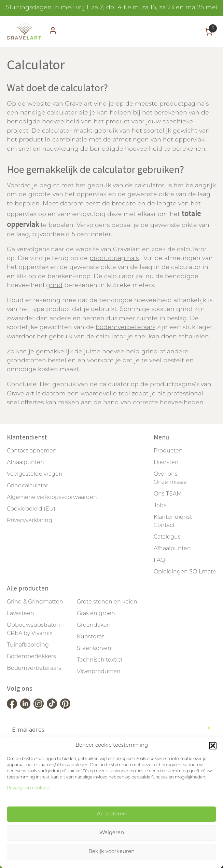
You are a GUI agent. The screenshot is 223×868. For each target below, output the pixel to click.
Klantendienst (173, 517)
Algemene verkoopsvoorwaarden (52, 498)
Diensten (166, 463)
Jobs (160, 506)
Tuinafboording (28, 645)
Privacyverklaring (30, 521)
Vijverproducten (99, 672)
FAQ (159, 560)
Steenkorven (94, 649)
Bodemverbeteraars (34, 668)
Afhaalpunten (25, 463)
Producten (168, 451)
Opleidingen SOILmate (185, 572)
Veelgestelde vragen (35, 474)
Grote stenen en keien (107, 602)
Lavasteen (20, 614)
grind (54, 286)
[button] (213, 746)
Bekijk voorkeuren (111, 852)
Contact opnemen (32, 451)
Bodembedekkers (31, 657)
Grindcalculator (27, 486)
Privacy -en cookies (28, 788)
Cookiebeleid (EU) (31, 509)
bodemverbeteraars (126, 328)
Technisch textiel (100, 660)
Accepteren (112, 814)
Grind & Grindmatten (35, 602)
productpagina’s (114, 259)
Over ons (166, 474)
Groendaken (94, 625)
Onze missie (170, 483)
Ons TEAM (168, 494)
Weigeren (112, 833)
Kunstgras (91, 637)
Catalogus (167, 537)
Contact (164, 526)
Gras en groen (96, 614)
